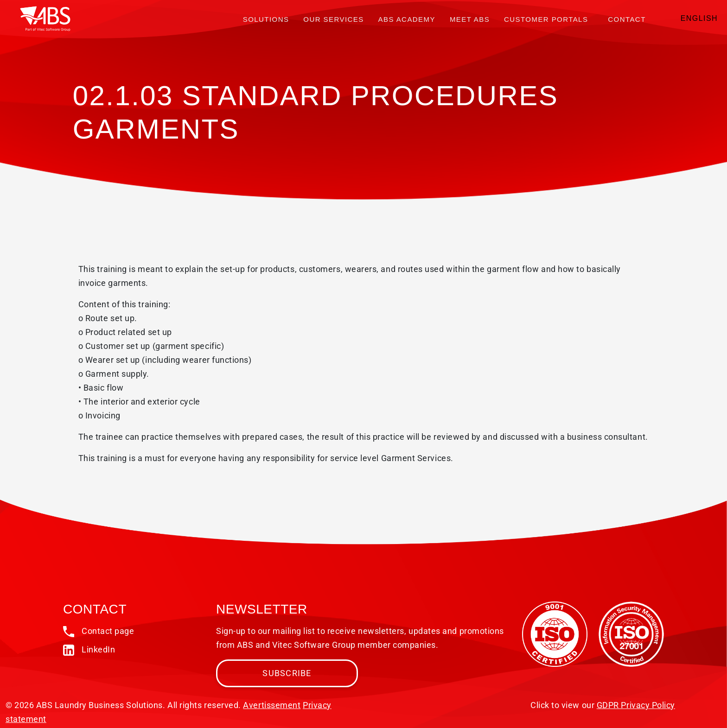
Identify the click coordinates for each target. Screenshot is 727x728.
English (699, 18)
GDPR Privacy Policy (636, 705)
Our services (333, 19)
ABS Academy (407, 19)
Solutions (266, 19)
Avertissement (272, 705)
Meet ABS (470, 19)
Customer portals (546, 19)
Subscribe (287, 673)
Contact (627, 19)
